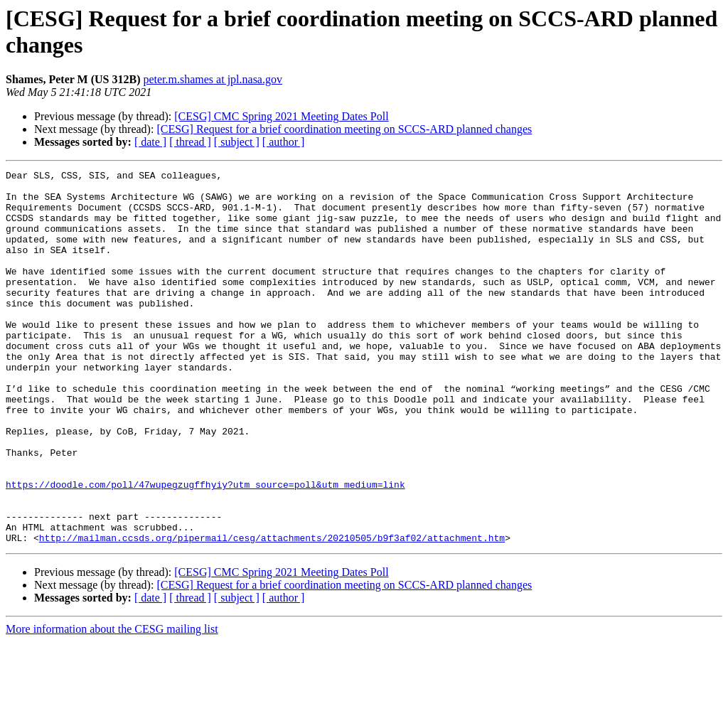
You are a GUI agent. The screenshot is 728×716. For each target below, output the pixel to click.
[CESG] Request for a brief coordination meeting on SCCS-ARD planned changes (344, 129)
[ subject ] (237, 142)
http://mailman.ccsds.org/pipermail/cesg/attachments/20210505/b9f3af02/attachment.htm (272, 612)
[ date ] (150, 142)
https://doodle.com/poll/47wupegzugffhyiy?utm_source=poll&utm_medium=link (205, 548)
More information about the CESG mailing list (112, 704)
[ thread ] (190, 142)
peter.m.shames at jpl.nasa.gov (213, 79)
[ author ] (284, 142)
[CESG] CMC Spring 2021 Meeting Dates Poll (281, 116)
